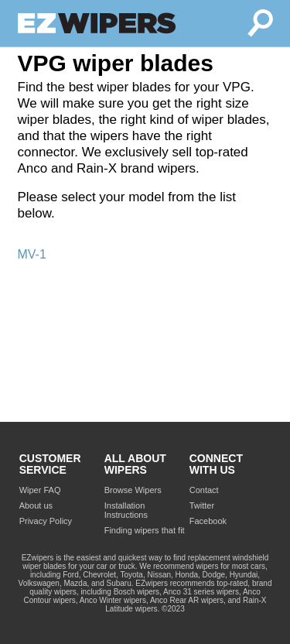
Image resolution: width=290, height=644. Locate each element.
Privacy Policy (46, 521)
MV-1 (32, 254)
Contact (204, 490)
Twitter (202, 505)
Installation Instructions (126, 510)
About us (36, 505)
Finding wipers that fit (145, 530)
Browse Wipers (133, 490)
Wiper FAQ (40, 490)
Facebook (208, 521)
